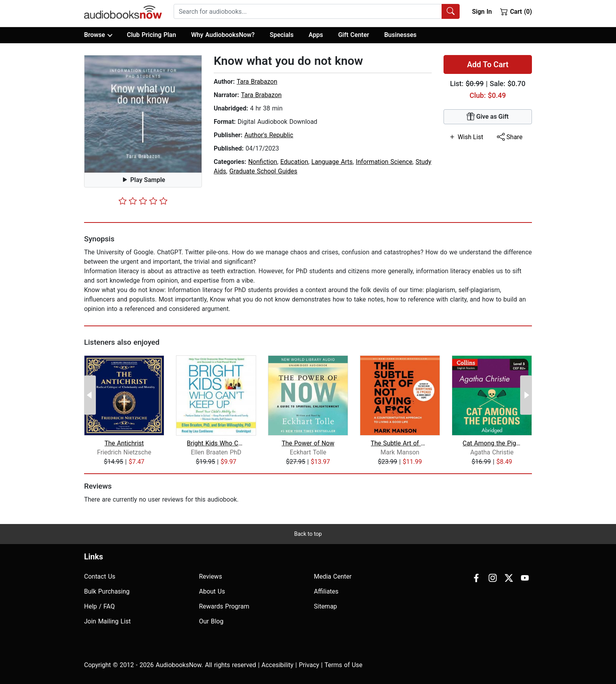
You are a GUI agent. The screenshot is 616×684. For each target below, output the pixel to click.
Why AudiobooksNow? (223, 35)
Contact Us (100, 576)
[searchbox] (308, 11)
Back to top (308, 534)
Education (294, 162)
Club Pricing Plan (151, 35)
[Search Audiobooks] (451, 11)
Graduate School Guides (263, 171)
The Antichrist (124, 443)
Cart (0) (516, 11)
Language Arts (332, 162)
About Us (212, 591)
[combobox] (317, 11)
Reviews (211, 576)
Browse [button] (98, 35)
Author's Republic (269, 135)
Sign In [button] (482, 12)
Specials (281, 35)
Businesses (400, 35)
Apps (316, 35)
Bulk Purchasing (107, 591)
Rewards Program (224, 606)
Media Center (333, 576)
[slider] (143, 201)
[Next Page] (526, 395)
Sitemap (325, 606)
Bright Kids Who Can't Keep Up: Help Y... (216, 443)
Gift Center (354, 35)
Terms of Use (344, 665)
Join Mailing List (107, 621)
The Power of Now (308, 443)
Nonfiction (263, 162)
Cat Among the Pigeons (492, 443)
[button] (143, 114)
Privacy (309, 665)
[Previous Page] (90, 395)
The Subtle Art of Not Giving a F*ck (400, 443)
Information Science (384, 162)
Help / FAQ (99, 606)
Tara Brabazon (257, 82)
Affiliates (326, 591)
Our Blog (211, 621)
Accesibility (278, 665)
